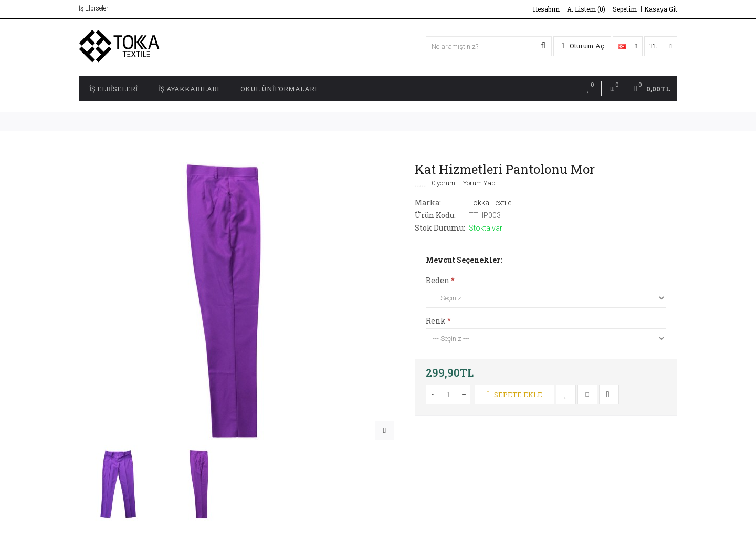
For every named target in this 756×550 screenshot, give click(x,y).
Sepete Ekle (514, 395)
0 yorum (443, 183)
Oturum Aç (583, 46)
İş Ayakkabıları (189, 89)
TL (661, 46)
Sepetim (625, 9)
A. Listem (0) (586, 9)
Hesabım (546, 9)
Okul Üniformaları (279, 89)
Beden (438, 280)
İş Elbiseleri (113, 89)
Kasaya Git (661, 9)
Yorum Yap (479, 183)
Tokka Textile (490, 203)
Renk (436, 321)
